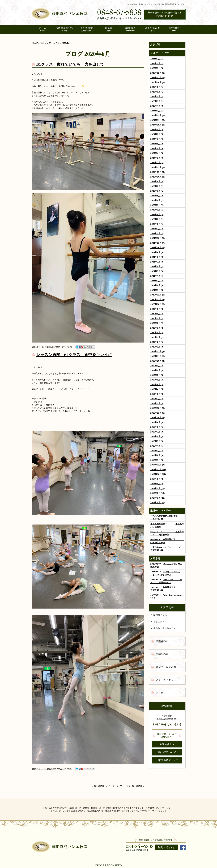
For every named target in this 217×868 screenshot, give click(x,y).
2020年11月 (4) (158, 300)
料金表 (94, 808)
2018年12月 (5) (158, 408)
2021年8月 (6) (157, 257)
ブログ (43, 43)
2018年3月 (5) (157, 451)
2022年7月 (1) (157, 219)
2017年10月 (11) (158, 474)
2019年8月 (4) (157, 370)
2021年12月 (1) (158, 238)
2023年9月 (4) (157, 181)
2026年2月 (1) (157, 63)
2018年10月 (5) (158, 418)
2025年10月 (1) (158, 82)
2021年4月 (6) (157, 276)
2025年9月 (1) (157, 87)
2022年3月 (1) (157, 224)
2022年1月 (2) (157, 233)
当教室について (60, 808)
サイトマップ (158, 811)
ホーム (48, 808)
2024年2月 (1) (157, 163)
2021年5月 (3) (157, 271)
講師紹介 (73, 808)
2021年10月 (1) (158, 248)
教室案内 (109, 811)
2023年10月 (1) (158, 177)
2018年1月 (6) (157, 460)
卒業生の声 (130, 808)
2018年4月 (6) (157, 446)
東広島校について (95, 811)
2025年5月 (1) (157, 101)
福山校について (78, 811)
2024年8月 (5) (157, 134)
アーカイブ (162, 53)
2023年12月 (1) (158, 167)
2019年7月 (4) (157, 375)
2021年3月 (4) (157, 281)
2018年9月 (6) (157, 422)
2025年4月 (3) (157, 106)
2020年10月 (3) (158, 304)
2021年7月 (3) (157, 262)
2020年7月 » (138, 786)
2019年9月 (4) (157, 366)
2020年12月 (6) (158, 295)
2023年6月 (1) (157, 191)
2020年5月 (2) (157, 328)
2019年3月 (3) (157, 394)
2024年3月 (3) (157, 158)
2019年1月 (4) (157, 403)
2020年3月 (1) (157, 337)
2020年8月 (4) (157, 314)
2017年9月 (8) (157, 479)
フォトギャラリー (164, 808)
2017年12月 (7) (158, 465)
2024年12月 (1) (158, 115)
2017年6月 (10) (158, 493)
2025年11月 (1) (158, 78)
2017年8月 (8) (157, 484)
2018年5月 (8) (157, 441)
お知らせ (57, 811)
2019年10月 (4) (158, 361)
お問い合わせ (121, 811)
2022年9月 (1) (157, 210)
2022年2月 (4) (157, 229)
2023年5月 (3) (157, 196)
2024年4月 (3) (157, 153)
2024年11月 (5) (158, 120)
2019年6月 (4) (157, 380)
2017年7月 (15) (158, 488)
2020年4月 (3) (157, 333)
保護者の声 (118, 808)
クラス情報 (84, 808)
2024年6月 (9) (157, 144)
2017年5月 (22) (158, 498)
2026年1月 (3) (157, 68)
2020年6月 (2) (157, 323)
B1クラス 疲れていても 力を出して (70, 64)
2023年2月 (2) (157, 200)
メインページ (112, 786)
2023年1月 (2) (157, 205)
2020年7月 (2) (157, 318)
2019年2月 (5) (157, 399)
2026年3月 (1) (157, 59)
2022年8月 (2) (157, 215)
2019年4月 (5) (157, 389)
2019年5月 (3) (157, 385)
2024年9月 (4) (157, 130)
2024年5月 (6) (157, 148)
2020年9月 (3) (157, 309)
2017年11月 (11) (158, 470)
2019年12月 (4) (158, 351)
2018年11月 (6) (158, 413)
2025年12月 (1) (158, 73)
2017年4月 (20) (158, 503)
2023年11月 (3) (158, 172)
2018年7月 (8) (157, 432)
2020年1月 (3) (157, 347)
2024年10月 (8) (158, 125)
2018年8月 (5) (157, 427)
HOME (35, 43)
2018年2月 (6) (157, 455)
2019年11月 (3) (158, 356)
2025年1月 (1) (157, 111)
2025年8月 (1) (157, 92)
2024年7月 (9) (157, 139)
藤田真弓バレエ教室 (42, 347)
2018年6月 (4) (157, 436)
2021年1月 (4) (157, 290)
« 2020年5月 (98, 786)
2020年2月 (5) (157, 342)
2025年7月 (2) (157, 96)
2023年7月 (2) (157, 186)
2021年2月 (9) (157, 285)
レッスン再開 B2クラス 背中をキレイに (74, 355)
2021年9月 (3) (157, 252)
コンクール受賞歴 (146, 808)
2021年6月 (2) (157, 266)
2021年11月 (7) (158, 243)
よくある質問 (105, 808)
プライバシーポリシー (140, 811)
